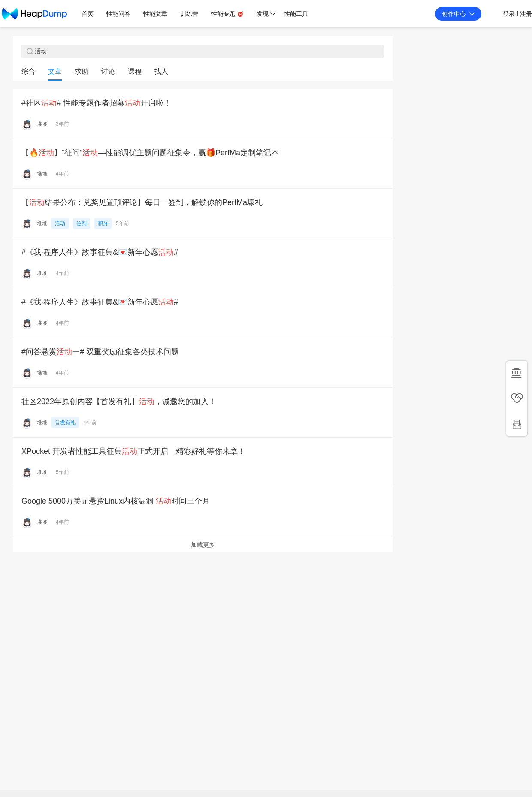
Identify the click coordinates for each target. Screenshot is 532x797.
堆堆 (42, 124)
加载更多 (203, 545)
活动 (60, 223)
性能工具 (296, 14)
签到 (82, 223)
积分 (103, 223)
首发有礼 (65, 423)
